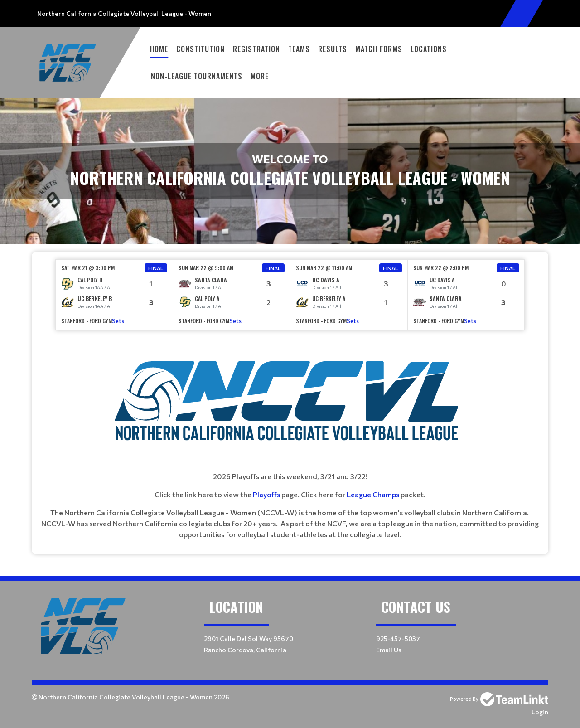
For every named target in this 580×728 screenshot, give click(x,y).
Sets (118, 321)
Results (333, 49)
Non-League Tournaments (197, 76)
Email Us (389, 650)
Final (156, 268)
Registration (256, 49)
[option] (114, 295)
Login (540, 712)
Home (159, 49)
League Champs (373, 494)
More (260, 76)
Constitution (201, 49)
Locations (429, 49)
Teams (299, 49)
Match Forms (379, 49)
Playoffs (267, 494)
